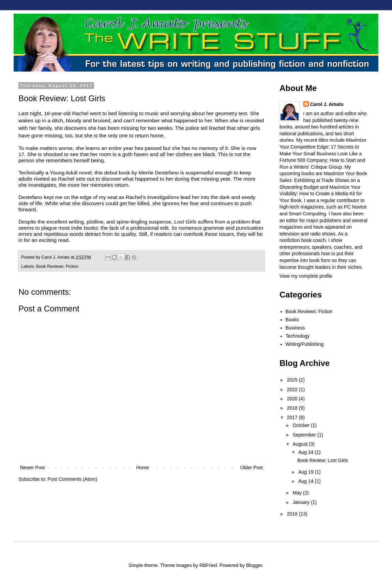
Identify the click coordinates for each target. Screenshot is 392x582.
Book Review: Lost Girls (323, 460)
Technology (298, 336)
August (300, 444)
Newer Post (32, 468)
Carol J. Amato (327, 104)
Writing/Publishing (305, 344)
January (302, 502)
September (305, 435)
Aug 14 (306, 481)
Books (292, 320)
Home (142, 468)
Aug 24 (306, 452)
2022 (293, 389)
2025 (293, 380)
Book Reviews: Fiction (57, 266)
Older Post (252, 468)
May (298, 493)
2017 (293, 417)
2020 (293, 399)
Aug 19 (306, 472)
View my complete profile (306, 276)
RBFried (208, 565)
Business (295, 328)
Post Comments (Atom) (72, 479)
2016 (293, 514)
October (302, 425)
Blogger (254, 565)
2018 (293, 408)
